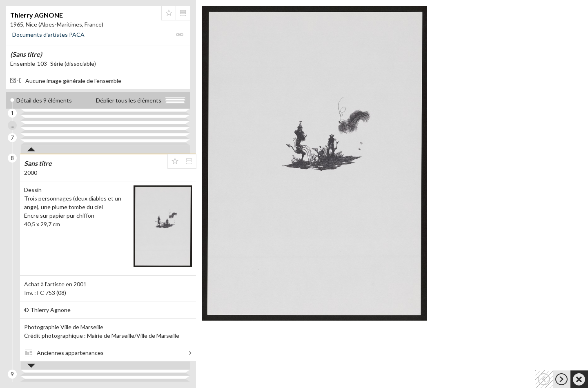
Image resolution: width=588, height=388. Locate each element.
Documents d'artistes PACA (48, 35)
